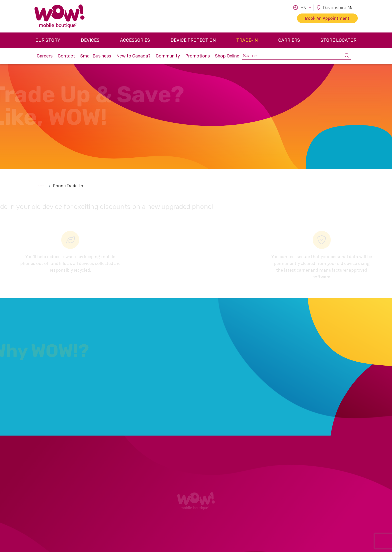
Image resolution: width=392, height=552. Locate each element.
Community (168, 56)
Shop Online (227, 56)
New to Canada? (133, 56)
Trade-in (247, 40)
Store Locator (338, 40)
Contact (66, 56)
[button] (302, 8)
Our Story (48, 40)
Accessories (135, 40)
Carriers (289, 40)
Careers (45, 56)
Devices (90, 40)
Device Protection (193, 40)
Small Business (96, 56)
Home (40, 186)
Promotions (197, 56)
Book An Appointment (327, 18)
